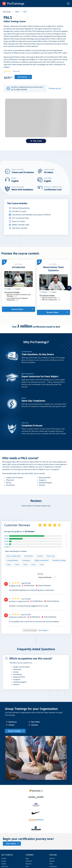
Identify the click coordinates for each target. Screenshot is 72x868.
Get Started (22, 77)
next (69, 288)
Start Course (11, 844)
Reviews (52, 861)
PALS (17, 12)
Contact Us (29, 861)
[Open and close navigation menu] (68, 4)
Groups (4, 861)
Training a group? (55, 88)
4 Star (6, 539)
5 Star (6, 536)
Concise (40, 556)
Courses (4, 858)
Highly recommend (41, 560)
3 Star (6, 541)
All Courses (7, 12)
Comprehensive (12, 560)
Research (28, 864)
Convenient (26, 560)
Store (27, 866)
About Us (52, 858)
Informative (29, 556)
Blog (27, 858)
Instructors (5, 866)
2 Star (6, 544)
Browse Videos (17, 309)
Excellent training (59, 560)
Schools (4, 864)
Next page (44, 630)
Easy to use (51, 556)
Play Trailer (36, 141)
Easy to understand (13, 556)
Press (51, 864)
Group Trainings (14, 731)
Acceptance (53, 866)
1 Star (6, 547)
